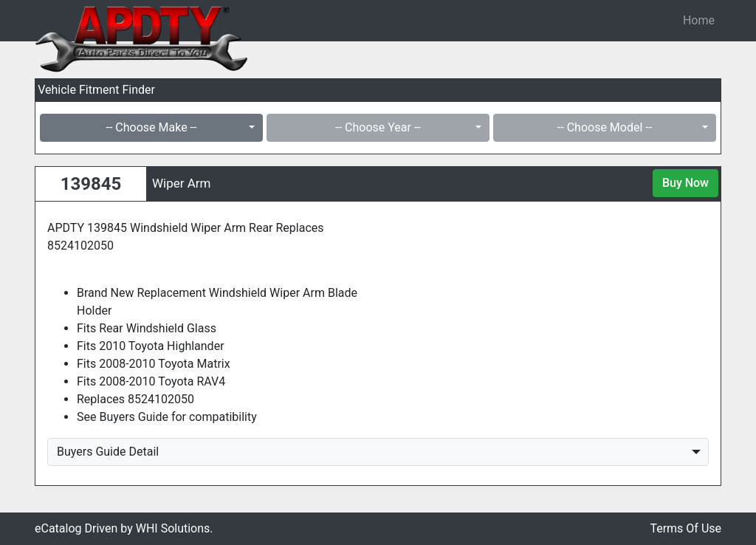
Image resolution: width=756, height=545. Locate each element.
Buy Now (685, 183)
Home (699, 20)
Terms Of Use (685, 528)
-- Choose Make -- (152, 127)
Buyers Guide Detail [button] (108, 452)
